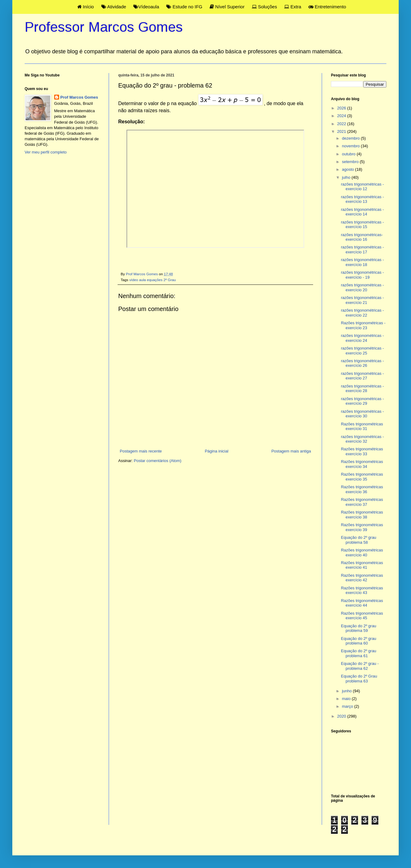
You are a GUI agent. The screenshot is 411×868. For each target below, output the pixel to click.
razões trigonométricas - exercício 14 (362, 212)
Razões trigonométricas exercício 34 (362, 464)
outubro (349, 154)
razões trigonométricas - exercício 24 (362, 338)
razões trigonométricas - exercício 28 (362, 389)
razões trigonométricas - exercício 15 (362, 225)
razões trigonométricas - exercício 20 (362, 287)
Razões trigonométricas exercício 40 (362, 553)
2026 (342, 108)
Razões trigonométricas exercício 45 (362, 616)
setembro (351, 162)
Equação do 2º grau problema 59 (359, 628)
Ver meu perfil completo (46, 152)
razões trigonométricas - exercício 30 (362, 414)
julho (347, 177)
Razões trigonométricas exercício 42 (362, 578)
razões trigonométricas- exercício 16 (362, 237)
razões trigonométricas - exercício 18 (362, 262)
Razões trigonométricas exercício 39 (362, 527)
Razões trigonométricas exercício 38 (362, 515)
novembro (351, 146)
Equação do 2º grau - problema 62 (360, 666)
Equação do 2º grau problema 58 (359, 540)
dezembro (351, 138)
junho (347, 691)
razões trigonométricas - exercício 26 (362, 363)
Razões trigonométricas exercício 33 (362, 451)
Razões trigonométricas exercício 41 (362, 565)
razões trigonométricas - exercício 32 (362, 439)
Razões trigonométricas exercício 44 (362, 603)
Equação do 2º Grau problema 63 (359, 679)
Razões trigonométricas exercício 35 (362, 477)
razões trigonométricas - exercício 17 (362, 250)
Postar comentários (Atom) (158, 461)
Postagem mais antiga (291, 451)
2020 (342, 716)
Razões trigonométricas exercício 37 (362, 502)
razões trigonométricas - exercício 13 (362, 199)
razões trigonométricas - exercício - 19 (362, 275)
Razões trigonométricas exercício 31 (362, 426)
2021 (342, 131)
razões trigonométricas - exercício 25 (362, 351)
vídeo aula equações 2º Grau (153, 280)
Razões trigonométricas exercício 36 (362, 489)
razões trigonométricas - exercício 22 (362, 313)
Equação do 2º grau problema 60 (359, 641)
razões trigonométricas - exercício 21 (362, 300)
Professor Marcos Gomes (104, 27)
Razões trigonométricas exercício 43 (362, 590)
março (348, 706)
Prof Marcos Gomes (79, 97)
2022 (342, 124)
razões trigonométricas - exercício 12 (362, 187)
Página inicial (217, 451)
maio (347, 699)
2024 (342, 116)
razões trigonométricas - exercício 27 (362, 376)
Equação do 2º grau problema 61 (359, 653)
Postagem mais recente (141, 451)
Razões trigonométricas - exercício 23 (363, 325)
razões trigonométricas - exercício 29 (362, 401)
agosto (349, 169)
